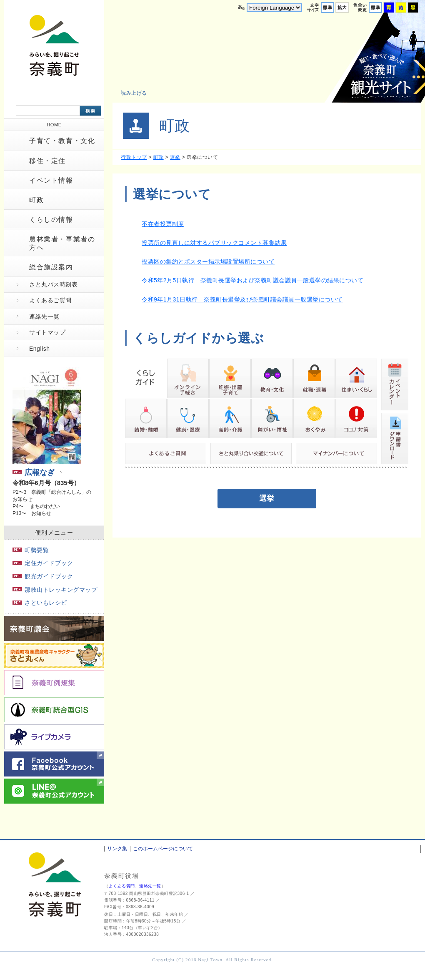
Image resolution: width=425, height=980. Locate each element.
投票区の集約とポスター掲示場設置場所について (208, 261)
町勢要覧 (31, 550)
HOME (54, 125)
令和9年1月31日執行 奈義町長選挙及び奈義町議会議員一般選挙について (242, 299)
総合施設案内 (51, 267)
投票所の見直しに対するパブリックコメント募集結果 (214, 243)
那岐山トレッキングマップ (55, 590)
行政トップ (134, 157)
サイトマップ (47, 332)
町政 (36, 200)
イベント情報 (51, 180)
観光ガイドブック (43, 576)
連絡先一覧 (44, 317)
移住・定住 (47, 161)
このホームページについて (163, 849)
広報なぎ (34, 472)
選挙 (175, 157)
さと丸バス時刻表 (53, 284)
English (39, 349)
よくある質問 (122, 886)
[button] (139, 93)
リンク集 (117, 849)
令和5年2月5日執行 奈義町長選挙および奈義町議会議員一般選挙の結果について (252, 280)
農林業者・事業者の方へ (62, 243)
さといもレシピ (40, 603)
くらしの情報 (51, 220)
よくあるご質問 (50, 300)
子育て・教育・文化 (62, 141)
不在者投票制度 (163, 224)
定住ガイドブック (43, 563)
